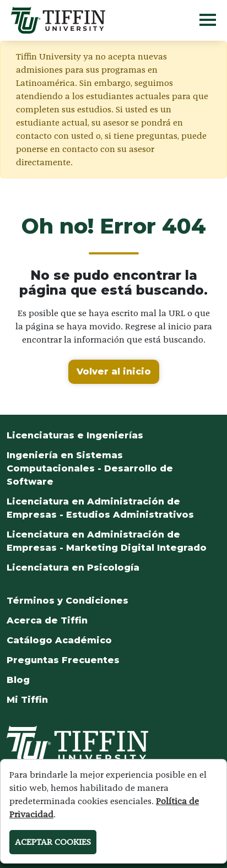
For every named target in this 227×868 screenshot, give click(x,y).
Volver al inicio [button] (114, 371)
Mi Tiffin (27, 700)
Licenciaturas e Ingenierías (75, 435)
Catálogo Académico (59, 640)
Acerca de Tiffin (47, 620)
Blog (18, 680)
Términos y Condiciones (67, 601)
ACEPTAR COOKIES (53, 842)
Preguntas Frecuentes (63, 660)
